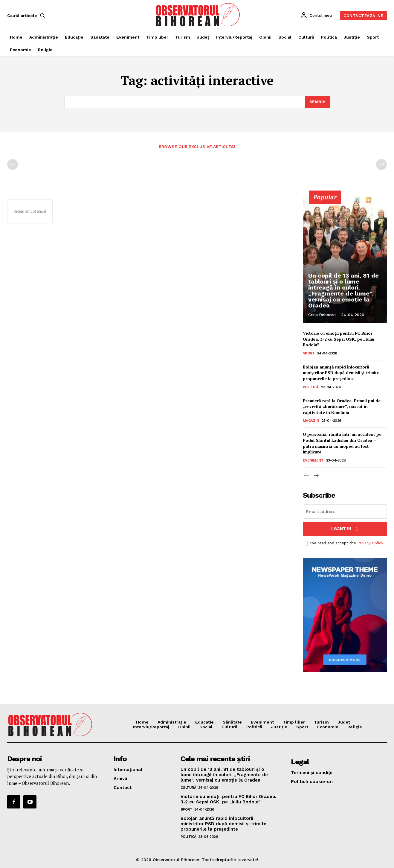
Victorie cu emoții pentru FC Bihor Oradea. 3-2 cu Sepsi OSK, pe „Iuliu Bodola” (339, 339)
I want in (345, 529)
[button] (27, 16)
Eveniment (313, 460)
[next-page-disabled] (381, 165)
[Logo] (198, 15)
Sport (309, 353)
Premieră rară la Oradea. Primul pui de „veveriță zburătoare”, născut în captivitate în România (342, 406)
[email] (345, 511)
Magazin (311, 421)
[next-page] (316, 476)
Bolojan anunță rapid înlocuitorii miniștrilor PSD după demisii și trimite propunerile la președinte (341, 373)
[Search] (317, 102)
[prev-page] (13, 165)
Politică (311, 387)
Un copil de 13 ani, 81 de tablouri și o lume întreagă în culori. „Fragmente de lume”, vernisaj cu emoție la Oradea (343, 290)
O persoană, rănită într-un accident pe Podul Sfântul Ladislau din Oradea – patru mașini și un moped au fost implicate (342, 443)
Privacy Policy (370, 543)
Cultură (188, 788)
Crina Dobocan (322, 315)
